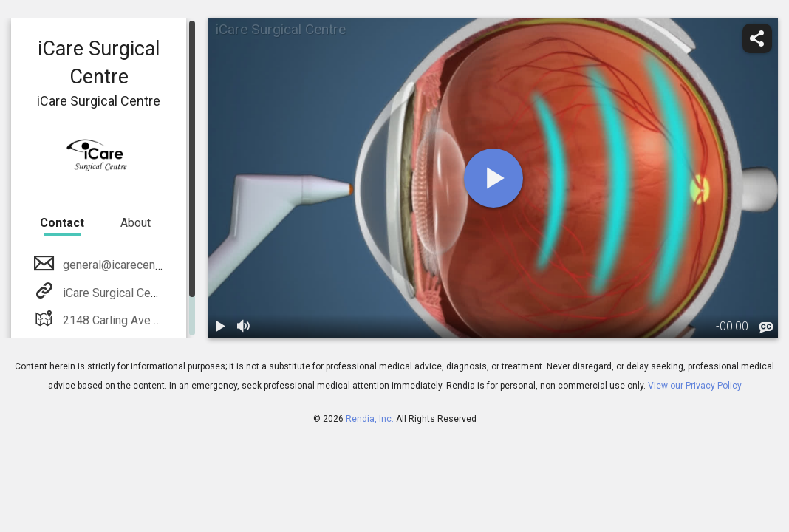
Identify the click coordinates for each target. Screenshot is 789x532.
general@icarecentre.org (124, 265)
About (136, 223)
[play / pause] (220, 327)
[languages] (766, 327)
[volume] (244, 327)
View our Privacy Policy (695, 386)
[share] (757, 38)
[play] (493, 178)
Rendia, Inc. (370, 419)
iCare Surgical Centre (115, 293)
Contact (62, 223)
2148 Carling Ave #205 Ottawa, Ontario (161, 320)
